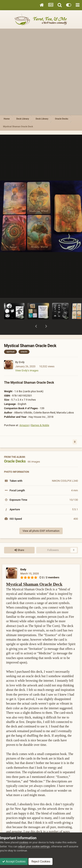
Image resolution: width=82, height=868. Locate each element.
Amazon (24, 415)
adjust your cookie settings (34, 846)
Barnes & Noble (40, 415)
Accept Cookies (14, 861)
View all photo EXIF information (41, 520)
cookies (24, 842)
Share (19, 540)
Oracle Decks (15, 451)
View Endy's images (27, 360)
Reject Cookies (40, 861)
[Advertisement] (41, 72)
